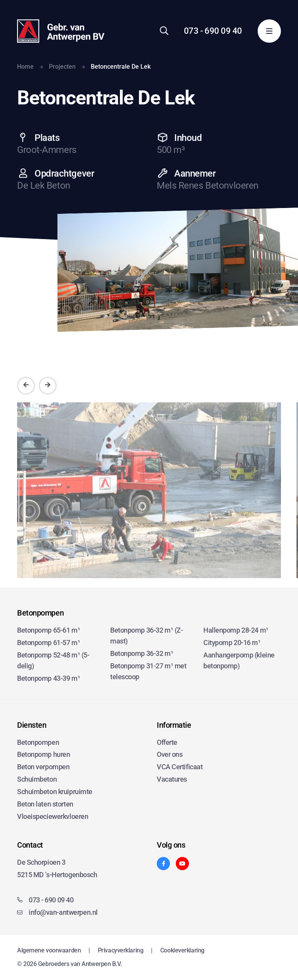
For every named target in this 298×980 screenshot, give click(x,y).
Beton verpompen (43, 767)
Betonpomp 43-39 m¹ (49, 678)
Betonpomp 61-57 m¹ (49, 643)
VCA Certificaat (180, 767)
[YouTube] (182, 864)
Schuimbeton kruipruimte (55, 792)
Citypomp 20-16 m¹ (232, 643)
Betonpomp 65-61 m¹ (49, 630)
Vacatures (172, 779)
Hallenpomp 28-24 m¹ (236, 630)
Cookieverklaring (182, 950)
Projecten (62, 67)
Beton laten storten (45, 804)
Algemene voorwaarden (49, 950)
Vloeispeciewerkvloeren (53, 816)
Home (25, 67)
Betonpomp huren (43, 754)
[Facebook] (163, 864)
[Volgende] (48, 398)
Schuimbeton (37, 779)
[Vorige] (26, 398)
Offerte (167, 742)
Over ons (170, 754)
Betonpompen (38, 742)
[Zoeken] (164, 31)
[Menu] (269, 31)
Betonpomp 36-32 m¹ (142, 653)
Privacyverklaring (121, 950)
